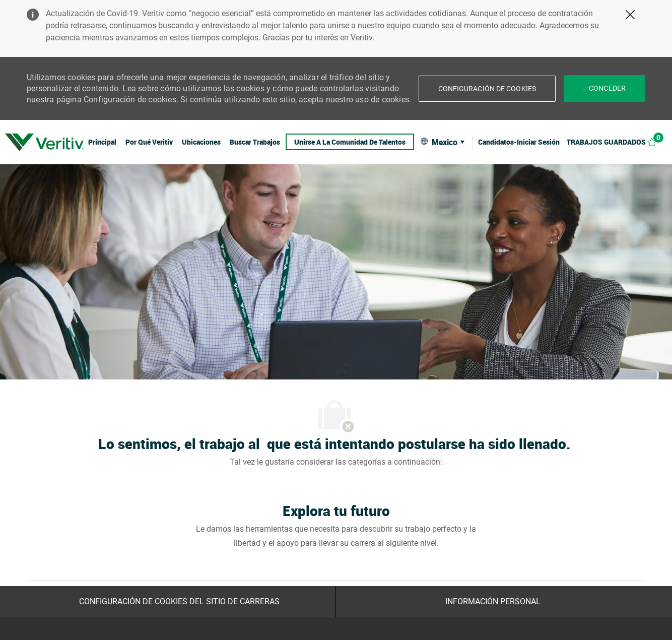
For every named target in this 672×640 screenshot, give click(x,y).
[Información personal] (493, 602)
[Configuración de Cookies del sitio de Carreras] (179, 602)
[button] (487, 89)
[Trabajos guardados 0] (617, 142)
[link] (44, 142)
